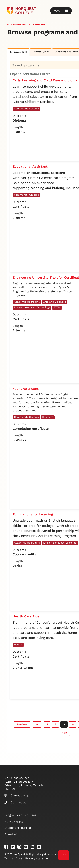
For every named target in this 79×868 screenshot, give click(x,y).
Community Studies (26, 109)
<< (37, 724)
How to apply (14, 821)
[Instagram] (21, 847)
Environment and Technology (32, 307)
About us (11, 834)
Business (48, 417)
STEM (57, 307)
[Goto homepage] (39, 11)
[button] (61, 11)
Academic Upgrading (27, 302)
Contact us (15, 802)
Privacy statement (38, 858)
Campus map (17, 795)
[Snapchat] (40, 847)
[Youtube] (27, 847)
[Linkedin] (34, 847)
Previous (22, 724)
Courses (41, 52)
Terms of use (13, 858)
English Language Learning (60, 543)
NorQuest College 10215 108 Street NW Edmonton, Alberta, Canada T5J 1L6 (24, 783)
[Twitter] (14, 847)
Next (64, 733)
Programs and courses (28, 24)
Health (18, 645)
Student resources (18, 828)
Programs (18, 52)
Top (64, 855)
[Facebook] (7, 847)
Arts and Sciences (55, 302)
